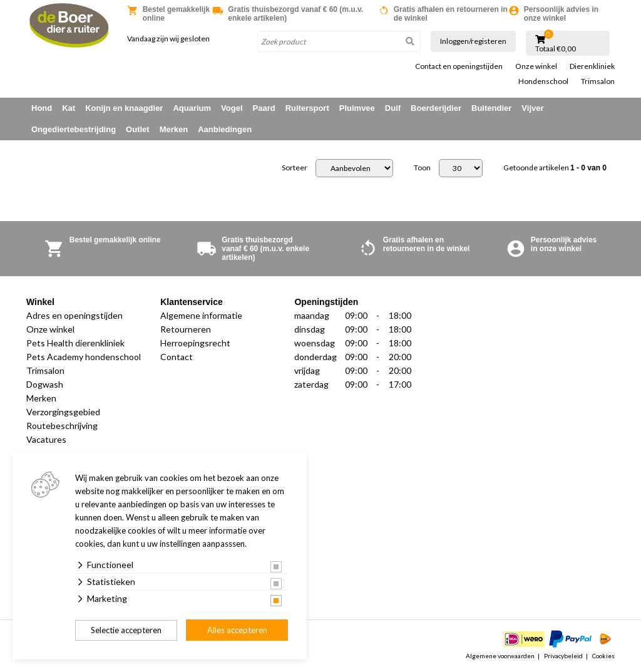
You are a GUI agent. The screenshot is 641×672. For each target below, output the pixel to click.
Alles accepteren (237, 630)
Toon (422, 168)
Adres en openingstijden (74, 315)
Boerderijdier (436, 108)
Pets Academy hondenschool (84, 357)
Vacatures (46, 439)
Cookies (603, 656)
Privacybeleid (563, 656)
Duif (393, 108)
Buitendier (491, 108)
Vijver (532, 108)
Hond (42, 108)
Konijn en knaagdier (124, 108)
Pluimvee (357, 108)
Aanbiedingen (225, 129)
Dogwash (45, 384)
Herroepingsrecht (195, 343)
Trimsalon (598, 81)
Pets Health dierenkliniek (75, 343)
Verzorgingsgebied (63, 412)
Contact (177, 357)
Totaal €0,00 (556, 49)
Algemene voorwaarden (500, 656)
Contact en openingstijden (459, 66)
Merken (174, 129)
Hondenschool (543, 81)
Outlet (138, 129)
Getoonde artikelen (555, 168)
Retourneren (186, 329)
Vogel (232, 108)
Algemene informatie (201, 315)
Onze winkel (536, 66)
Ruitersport (307, 108)
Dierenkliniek (592, 66)
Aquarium (192, 108)
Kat (69, 108)
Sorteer (295, 168)
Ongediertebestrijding (74, 129)
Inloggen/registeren (473, 41)
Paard (264, 108)
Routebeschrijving (62, 426)
